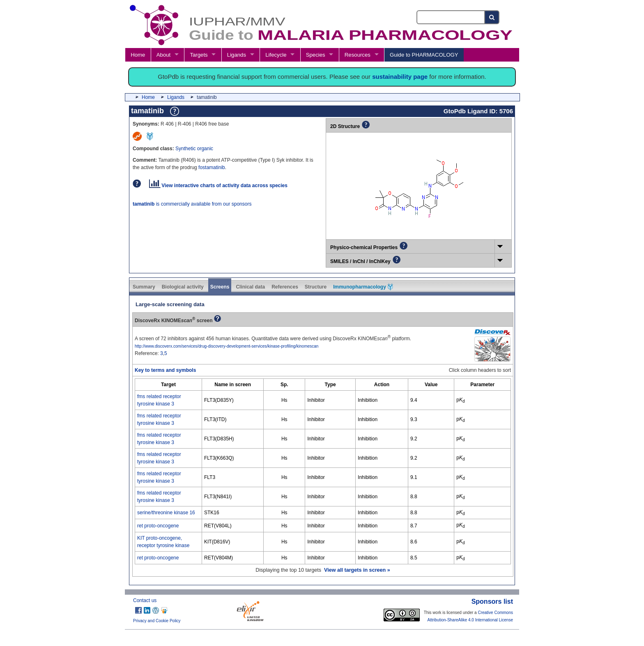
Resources (358, 55)
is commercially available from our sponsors (192, 204)
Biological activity (183, 287)
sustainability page (400, 77)
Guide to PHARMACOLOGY (424, 55)
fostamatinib (212, 167)
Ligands (237, 55)
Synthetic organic (194, 149)
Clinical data (250, 287)
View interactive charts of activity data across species (218, 186)
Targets (199, 55)
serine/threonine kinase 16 (166, 513)
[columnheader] (169, 385)
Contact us (145, 600)
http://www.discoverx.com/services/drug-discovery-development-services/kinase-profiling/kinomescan (227, 346)
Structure (316, 287)
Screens (220, 287)
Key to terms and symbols (165, 370)
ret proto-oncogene (158, 526)
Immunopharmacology (363, 287)
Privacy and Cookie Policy (157, 621)
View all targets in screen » (357, 570)
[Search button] (492, 17)
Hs (284, 400)
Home (138, 55)
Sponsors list (492, 601)
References (285, 287)
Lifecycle (276, 55)
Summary (144, 287)
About (163, 55)
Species (316, 55)
